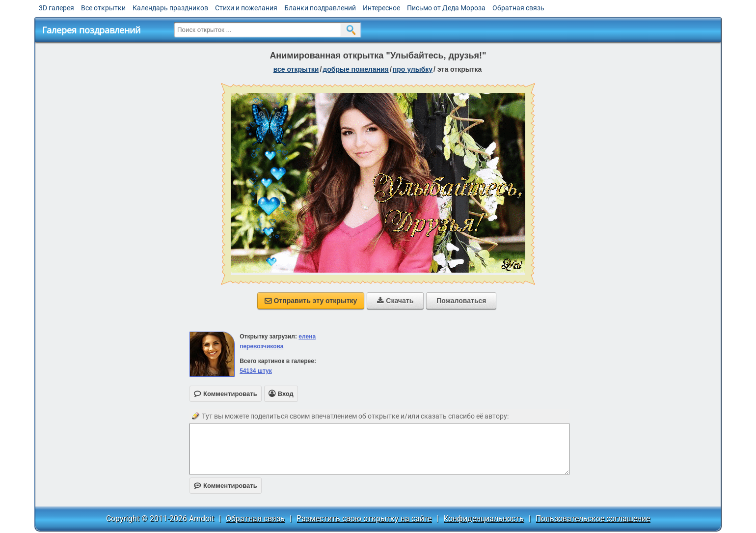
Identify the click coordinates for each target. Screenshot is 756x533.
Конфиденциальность (484, 519)
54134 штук (256, 371)
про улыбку (413, 69)
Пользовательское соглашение (593, 519)
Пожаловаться (461, 301)
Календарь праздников (170, 8)
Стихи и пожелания (246, 8)
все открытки (296, 69)
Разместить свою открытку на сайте (364, 519)
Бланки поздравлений (320, 8)
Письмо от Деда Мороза (446, 8)
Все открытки (103, 8)
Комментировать (226, 486)
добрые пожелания (356, 69)
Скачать (395, 301)
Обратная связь (518, 8)
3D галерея (56, 8)
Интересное (381, 8)
